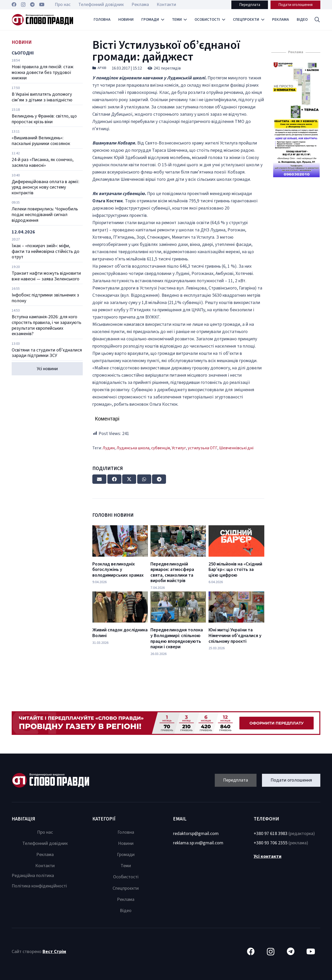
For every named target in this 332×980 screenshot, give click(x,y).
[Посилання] (43, 20)
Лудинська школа (133, 448)
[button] (317, 20)
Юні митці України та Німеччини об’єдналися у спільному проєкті (235, 636)
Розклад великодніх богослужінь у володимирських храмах (118, 570)
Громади (126, 855)
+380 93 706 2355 (271, 843)
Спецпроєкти (126, 888)
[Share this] (114, 479)
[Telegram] (32, 4)
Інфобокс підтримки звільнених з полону (45, 298)
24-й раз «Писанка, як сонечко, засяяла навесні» (43, 163)
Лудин (109, 448)
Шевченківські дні (236, 448)
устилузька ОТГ (203, 448)
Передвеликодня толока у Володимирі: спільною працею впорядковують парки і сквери (177, 638)
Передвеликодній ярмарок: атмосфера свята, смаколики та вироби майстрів (172, 572)
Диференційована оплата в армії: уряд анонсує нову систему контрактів (46, 187)
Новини (126, 843)
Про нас (45, 832)
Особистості (126, 877)
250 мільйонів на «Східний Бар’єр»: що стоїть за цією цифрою (235, 570)
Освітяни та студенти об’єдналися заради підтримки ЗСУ (47, 353)
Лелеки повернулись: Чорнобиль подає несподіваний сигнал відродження (45, 215)
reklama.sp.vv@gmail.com (198, 843)
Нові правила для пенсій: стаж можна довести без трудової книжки (43, 72)
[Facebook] (14, 4)
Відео (126, 911)
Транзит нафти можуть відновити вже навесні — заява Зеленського (46, 276)
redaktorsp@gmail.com (196, 834)
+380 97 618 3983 (271, 834)
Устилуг (179, 448)
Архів (102, 68)
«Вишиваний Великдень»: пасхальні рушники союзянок (41, 141)
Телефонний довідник (45, 843)
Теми (126, 866)
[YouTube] (42, 4)
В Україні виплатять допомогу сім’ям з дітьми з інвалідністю (42, 97)
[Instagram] (23, 5)
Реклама (45, 855)
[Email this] (99, 479)
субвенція (161, 448)
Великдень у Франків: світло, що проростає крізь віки (44, 119)
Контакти (45, 866)
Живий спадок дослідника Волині (120, 633)
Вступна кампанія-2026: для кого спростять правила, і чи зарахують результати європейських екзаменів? (46, 325)
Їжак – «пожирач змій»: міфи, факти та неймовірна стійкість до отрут (46, 251)
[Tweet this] (129, 479)
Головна (126, 832)
